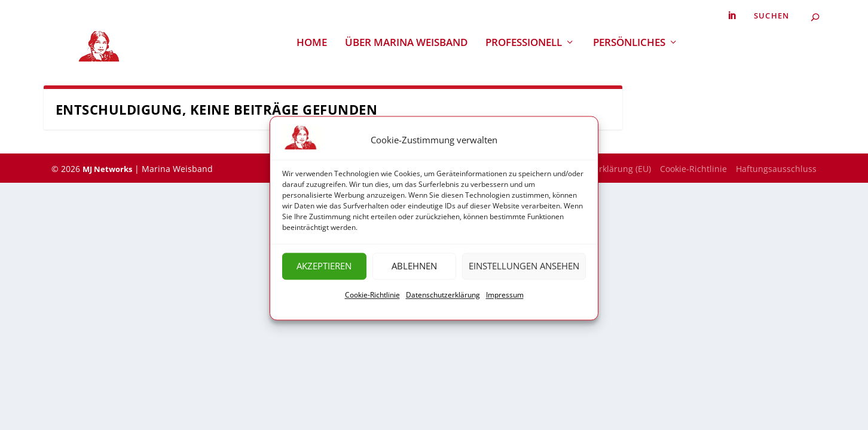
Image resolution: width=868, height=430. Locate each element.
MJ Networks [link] (107, 169)
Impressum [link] (505, 299)
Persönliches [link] (629, 43)
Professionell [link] (524, 43)
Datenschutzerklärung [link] (443, 299)
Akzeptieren (324, 271)
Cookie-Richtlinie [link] (372, 299)
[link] (732, 16)
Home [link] (312, 43)
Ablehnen (414, 271)
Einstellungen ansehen (524, 271)
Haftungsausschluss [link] (776, 169)
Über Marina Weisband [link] (406, 43)
